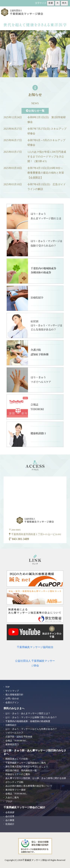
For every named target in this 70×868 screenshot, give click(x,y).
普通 (51, 3)
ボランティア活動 (14, 782)
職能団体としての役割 (17, 759)
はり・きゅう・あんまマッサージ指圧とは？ (28, 713)
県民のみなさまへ (14, 708)
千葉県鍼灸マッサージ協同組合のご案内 (26, 763)
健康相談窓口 (12, 744)
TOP (7, 687)
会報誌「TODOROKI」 (17, 741)
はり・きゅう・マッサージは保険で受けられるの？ (31, 717)
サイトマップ (12, 691)
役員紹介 (10, 824)
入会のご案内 (12, 798)
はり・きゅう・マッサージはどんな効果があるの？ (31, 729)
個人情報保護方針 (14, 695)
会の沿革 (10, 816)
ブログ (9, 801)
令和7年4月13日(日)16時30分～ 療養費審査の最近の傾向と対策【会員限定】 (47, 173)
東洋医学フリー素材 (15, 790)
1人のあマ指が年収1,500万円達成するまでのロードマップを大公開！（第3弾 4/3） (47, 157)
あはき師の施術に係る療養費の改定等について (29, 786)
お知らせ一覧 (35, 111)
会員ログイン (12, 702)
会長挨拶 (10, 812)
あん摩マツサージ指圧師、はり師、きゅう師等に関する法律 (36, 778)
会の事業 (10, 820)
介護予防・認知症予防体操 (19, 737)
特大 (64, 3)
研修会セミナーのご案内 (18, 774)
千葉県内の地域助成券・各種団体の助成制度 (28, 721)
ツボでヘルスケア (14, 733)
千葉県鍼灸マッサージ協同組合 (35, 647)
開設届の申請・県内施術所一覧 (21, 770)
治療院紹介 (11, 725)
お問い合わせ (12, 699)
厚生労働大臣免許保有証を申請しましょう (27, 767)
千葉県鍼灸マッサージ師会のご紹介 (24, 807)
